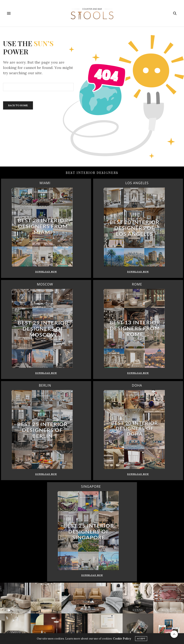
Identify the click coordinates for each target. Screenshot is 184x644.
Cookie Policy (122, 639)
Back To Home (18, 105)
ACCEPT (141, 639)
